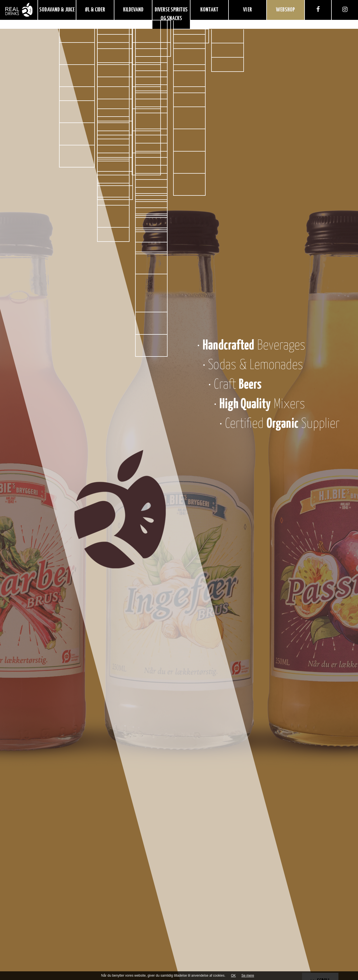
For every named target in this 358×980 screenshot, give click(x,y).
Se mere (248, 976)
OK (233, 976)
